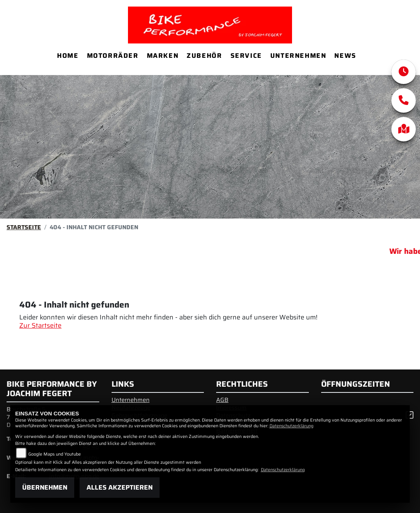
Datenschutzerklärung (291, 426)
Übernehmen (45, 487)
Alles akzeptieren (120, 487)
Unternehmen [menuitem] (298, 56)
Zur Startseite (40, 325)
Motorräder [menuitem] (113, 56)
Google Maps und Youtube (55, 454)
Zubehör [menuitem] (204, 56)
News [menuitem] (345, 56)
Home (68, 56)
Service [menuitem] (246, 56)
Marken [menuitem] (163, 56)
